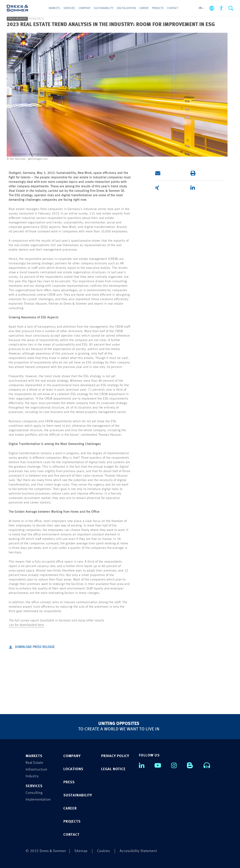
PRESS (69, 782)
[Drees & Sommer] (18, 8)
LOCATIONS (73, 769)
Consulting (34, 793)
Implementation (38, 800)
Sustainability (104, 8)
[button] (168, 173)
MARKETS (34, 756)
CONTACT (71, 835)
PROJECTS (72, 822)
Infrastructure (36, 769)
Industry (32, 776)
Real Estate (34, 763)
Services (69, 8)
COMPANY (72, 756)
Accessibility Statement (138, 851)
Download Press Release (35, 647)
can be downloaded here (26, 625)
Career (144, 8)
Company (85, 8)
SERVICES (34, 786)
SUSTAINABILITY (78, 795)
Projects (158, 8)
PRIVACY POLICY (115, 756)
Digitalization (126, 8)
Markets (54, 8)
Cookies (104, 851)
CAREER (70, 808)
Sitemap (81, 851)
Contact (173, 8)
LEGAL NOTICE (113, 769)
